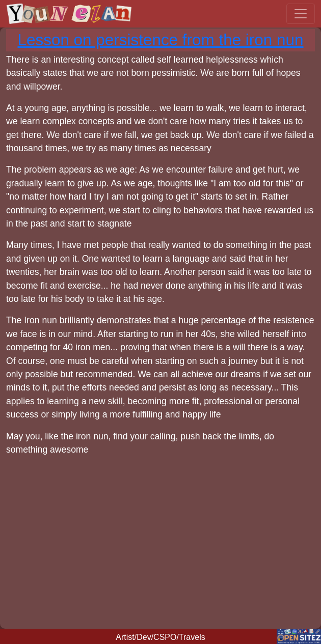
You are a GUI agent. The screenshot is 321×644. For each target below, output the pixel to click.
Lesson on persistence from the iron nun (161, 40)
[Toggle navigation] (301, 14)
